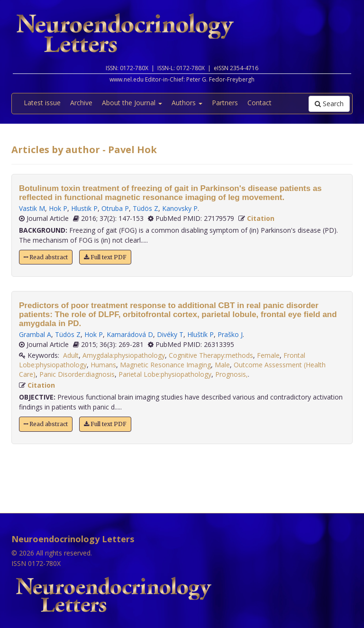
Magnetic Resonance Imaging (165, 365)
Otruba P (115, 208)
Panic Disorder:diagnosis (77, 374)
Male (222, 365)
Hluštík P (200, 334)
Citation (261, 218)
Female (268, 355)
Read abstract (46, 257)
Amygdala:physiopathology (124, 355)
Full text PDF (105, 257)
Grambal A (35, 334)
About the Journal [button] (132, 103)
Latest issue (42, 103)
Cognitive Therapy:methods (211, 355)
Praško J (230, 334)
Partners (225, 103)
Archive (81, 103)
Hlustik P (84, 208)
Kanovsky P (180, 208)
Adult (71, 355)
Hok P (58, 208)
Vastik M (32, 208)
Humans (103, 365)
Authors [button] (187, 103)
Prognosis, (232, 374)
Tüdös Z (146, 208)
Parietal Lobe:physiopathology (165, 374)
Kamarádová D (130, 334)
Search (329, 104)
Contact (259, 103)
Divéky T (170, 334)
